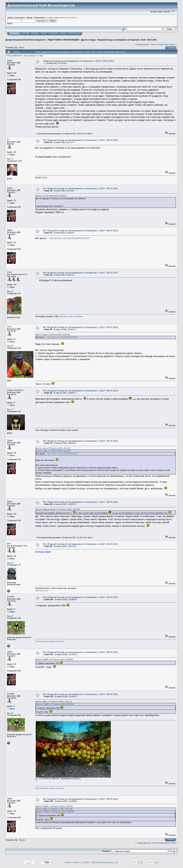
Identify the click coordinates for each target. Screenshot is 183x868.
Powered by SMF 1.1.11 (74, 863)
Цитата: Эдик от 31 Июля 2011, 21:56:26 (52, 335)
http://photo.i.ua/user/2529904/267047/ (70, 238)
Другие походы (88, 40)
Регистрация (74, 33)
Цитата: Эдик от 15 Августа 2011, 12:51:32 (54, 702)
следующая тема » (166, 44)
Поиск (44, 33)
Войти (63, 33)
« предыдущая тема (145, 44)
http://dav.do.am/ (42, 591)
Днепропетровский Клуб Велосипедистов (25, 40)
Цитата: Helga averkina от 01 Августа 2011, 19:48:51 (58, 509)
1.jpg (39, 779)
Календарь (54, 33)
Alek (9, 272)
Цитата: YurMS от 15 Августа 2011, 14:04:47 (54, 806)
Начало (14, 33)
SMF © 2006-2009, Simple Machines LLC (102, 863)
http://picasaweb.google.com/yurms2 (50, 641)
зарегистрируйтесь (68, 17)
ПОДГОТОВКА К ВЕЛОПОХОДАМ (63, 40)
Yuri (9, 327)
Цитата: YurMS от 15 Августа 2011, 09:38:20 (54, 660)
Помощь (35, 33)
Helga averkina (15, 390)
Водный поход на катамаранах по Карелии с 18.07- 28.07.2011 (127, 40)
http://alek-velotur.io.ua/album (72, 316)
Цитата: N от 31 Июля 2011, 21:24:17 (51, 196)
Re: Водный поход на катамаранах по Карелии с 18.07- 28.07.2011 (81, 140)
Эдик (10, 60)
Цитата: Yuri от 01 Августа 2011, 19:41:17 (53, 448)
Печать (171, 48)
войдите (51, 17)
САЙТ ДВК (25, 33)
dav (9, 543)
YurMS (11, 597)
